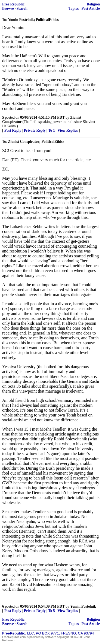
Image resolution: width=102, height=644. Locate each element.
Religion (93, 4)
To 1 (52, 130)
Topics (74, 9)
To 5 (52, 611)
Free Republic (13, 4)
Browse (8, 9)
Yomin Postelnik (83, 606)
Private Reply (35, 130)
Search (22, 9)
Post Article (91, 9)
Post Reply (13, 130)
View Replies (68, 130)
